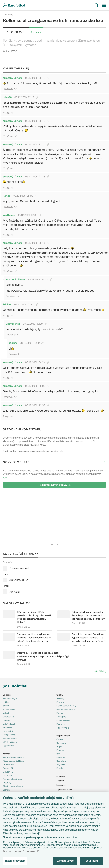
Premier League (10, 698)
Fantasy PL (8, 768)
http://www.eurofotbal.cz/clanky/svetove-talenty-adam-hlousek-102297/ (51, 291)
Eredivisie (7, 728)
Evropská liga (9, 735)
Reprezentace (63, 736)
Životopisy (61, 717)
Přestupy (7, 783)
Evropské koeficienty (13, 779)
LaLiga (6, 702)
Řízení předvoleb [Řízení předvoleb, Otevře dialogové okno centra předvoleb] (15, 861)
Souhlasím (92, 861)
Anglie (59, 746)
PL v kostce (8, 765)
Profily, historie (63, 720)
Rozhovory (62, 724)
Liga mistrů (8, 731)
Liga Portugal (9, 724)
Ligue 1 (6, 713)
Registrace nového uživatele (54, 485)
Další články (99, 672)
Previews (61, 702)
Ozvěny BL (8, 775)
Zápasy (60, 781)
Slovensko (61, 743)
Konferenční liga (10, 738)
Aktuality (9, 15)
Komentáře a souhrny (66, 706)
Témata (6, 754)
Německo (61, 757)
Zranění (6, 790)
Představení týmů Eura (13, 757)
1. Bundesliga (9, 709)
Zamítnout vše (65, 861)
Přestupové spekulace (13, 786)
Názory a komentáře (66, 709)
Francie (60, 750)
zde (5, 478)
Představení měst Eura (13, 761)
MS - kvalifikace (10, 742)
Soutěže (7, 695)
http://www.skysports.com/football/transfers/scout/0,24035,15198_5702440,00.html (56, 253)
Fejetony (60, 713)
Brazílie (60, 768)
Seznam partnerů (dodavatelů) (22, 851)
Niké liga (7, 720)
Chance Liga (9, 717)
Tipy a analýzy (63, 728)
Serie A (6, 706)
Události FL (8, 772)
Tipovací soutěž (64, 789)
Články (60, 695)
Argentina (61, 765)
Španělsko (61, 761)
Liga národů (8, 746)
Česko (60, 739)
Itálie (59, 754)
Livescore (61, 785)
